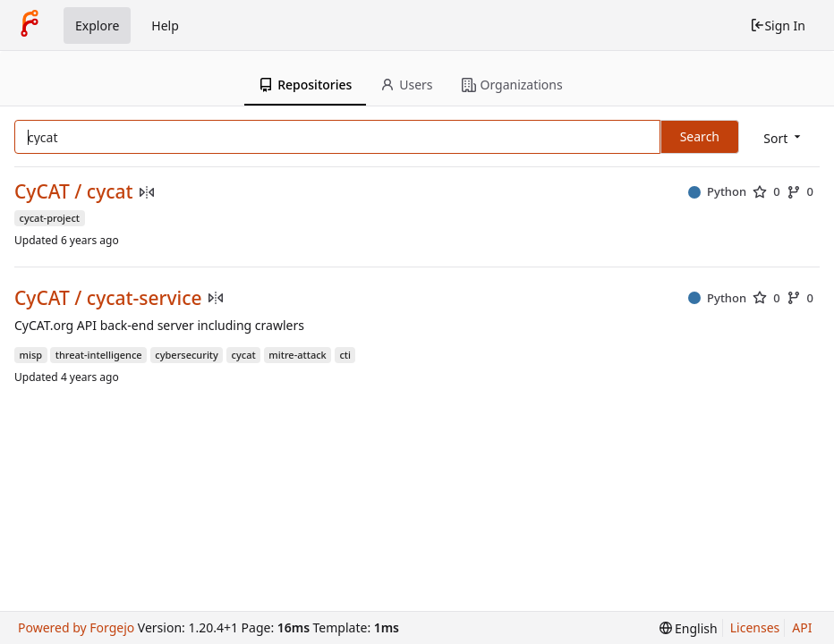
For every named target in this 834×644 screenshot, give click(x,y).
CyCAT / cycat (74, 192)
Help (165, 25)
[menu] (783, 138)
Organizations (512, 85)
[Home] (30, 25)
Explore (97, 25)
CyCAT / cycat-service (108, 298)
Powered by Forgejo (76, 627)
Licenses (755, 627)
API (802, 627)
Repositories (305, 85)
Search (700, 136)
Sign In (778, 25)
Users (406, 85)
